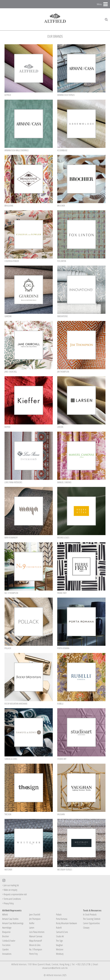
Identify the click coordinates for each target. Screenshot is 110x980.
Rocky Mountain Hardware (67, 923)
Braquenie (6, 932)
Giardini (5, 949)
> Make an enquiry (10, 890)
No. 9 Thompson (36, 949)
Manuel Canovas (36, 936)
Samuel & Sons (62, 932)
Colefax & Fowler (9, 941)
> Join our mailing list (11, 885)
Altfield (5, 915)
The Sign (59, 941)
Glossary (86, 928)
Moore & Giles (35, 945)
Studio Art (60, 936)
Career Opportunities (91, 923)
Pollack (59, 915)
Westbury (60, 954)
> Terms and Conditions (12, 899)
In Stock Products (90, 915)
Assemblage (7, 928)
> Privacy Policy (8, 903)
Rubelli (59, 928)
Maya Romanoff (35, 941)
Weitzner (60, 949)
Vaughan (59, 945)
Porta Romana (62, 919)
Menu (99, 4)
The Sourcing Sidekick (92, 919)
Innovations (7, 954)
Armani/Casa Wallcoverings (13, 923)
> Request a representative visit (15, 894)
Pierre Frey (33, 954)
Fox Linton (6, 945)
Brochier (6, 936)
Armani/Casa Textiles (10, 919)
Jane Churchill (35, 915)
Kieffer (32, 923)
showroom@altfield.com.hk (55, 968)
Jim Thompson (35, 919)
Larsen (32, 928)
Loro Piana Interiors (37, 932)
